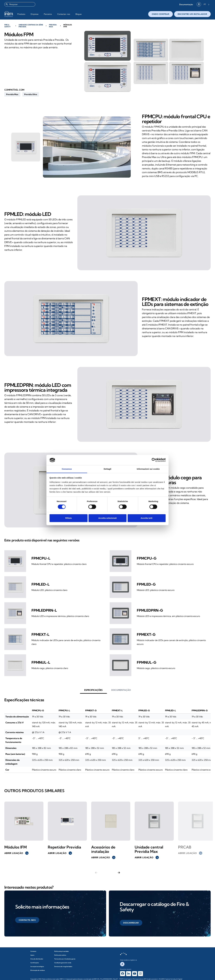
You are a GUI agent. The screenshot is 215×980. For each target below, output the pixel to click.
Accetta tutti (147, 518)
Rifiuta (68, 518)
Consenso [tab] (67, 469)
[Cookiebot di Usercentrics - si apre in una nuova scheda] (154, 460)
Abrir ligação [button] (16, 853)
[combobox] (20, 4)
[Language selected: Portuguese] (207, 4)
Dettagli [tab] (107, 469)
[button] (186, 4)
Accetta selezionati (107, 518)
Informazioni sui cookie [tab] (148, 469)
